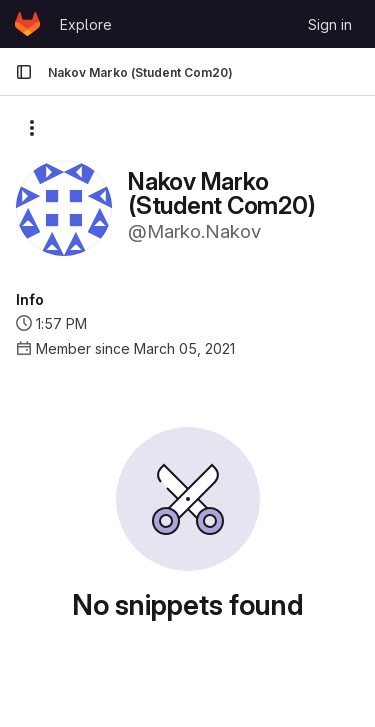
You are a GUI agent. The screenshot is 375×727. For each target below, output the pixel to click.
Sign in (330, 24)
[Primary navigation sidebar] (24, 72)
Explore (86, 24)
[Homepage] (27, 24)
